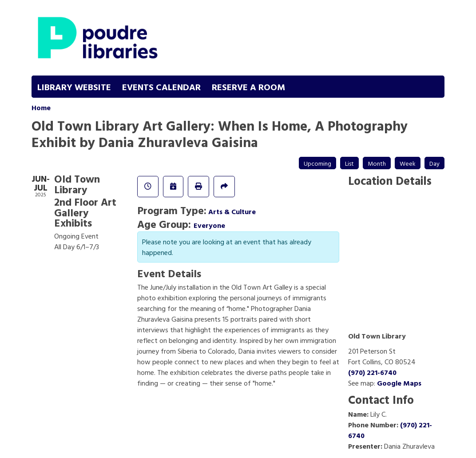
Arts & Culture (232, 211)
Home (41, 108)
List (349, 163)
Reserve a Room (248, 87)
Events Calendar (161, 87)
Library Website (74, 87)
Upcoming (317, 163)
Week (408, 163)
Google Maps (399, 383)
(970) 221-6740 (372, 372)
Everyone (209, 225)
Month (377, 163)
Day (434, 163)
